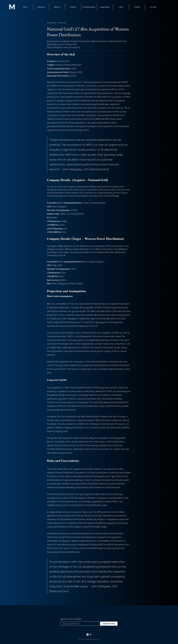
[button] (57, 7)
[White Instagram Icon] (90, 635)
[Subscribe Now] (109, 624)
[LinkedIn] (88, 635)
